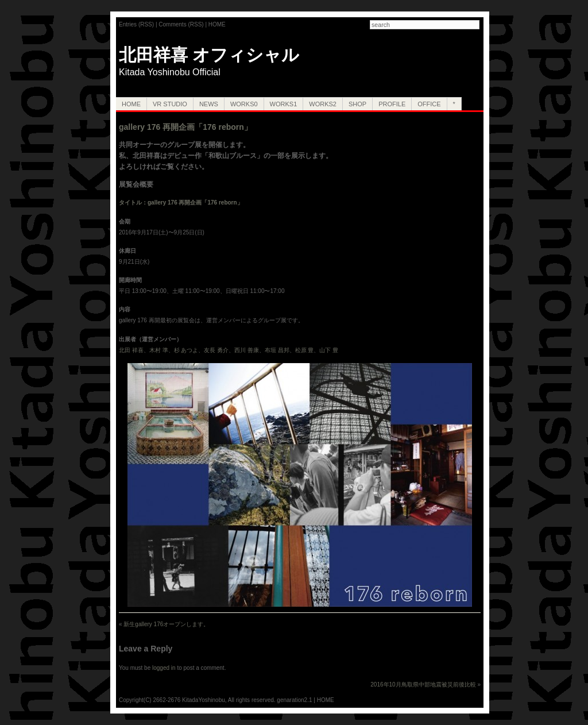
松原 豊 (305, 350)
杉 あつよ (186, 350)
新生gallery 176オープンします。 (166, 624)
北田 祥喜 (131, 350)
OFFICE (429, 104)
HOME (217, 24)
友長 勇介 (216, 350)
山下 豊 (329, 350)
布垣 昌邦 (277, 350)
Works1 (284, 104)
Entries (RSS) (136, 24)
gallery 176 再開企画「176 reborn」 (185, 127)
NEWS (209, 104)
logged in (164, 668)
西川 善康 (247, 350)
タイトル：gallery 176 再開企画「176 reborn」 (181, 203)
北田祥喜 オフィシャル (209, 55)
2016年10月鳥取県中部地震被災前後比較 (423, 684)
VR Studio (170, 104)
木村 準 (159, 350)
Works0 (244, 104)
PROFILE (392, 104)
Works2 (323, 104)
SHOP (357, 104)
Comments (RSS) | (183, 24)
